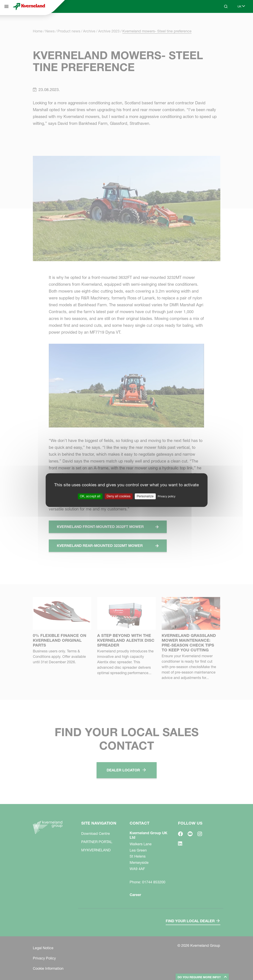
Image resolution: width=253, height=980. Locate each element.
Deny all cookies (119, 496)
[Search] (226, 6)
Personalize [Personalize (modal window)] (145, 496)
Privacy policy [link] (167, 496)
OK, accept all (90, 496)
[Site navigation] (6, 6)
